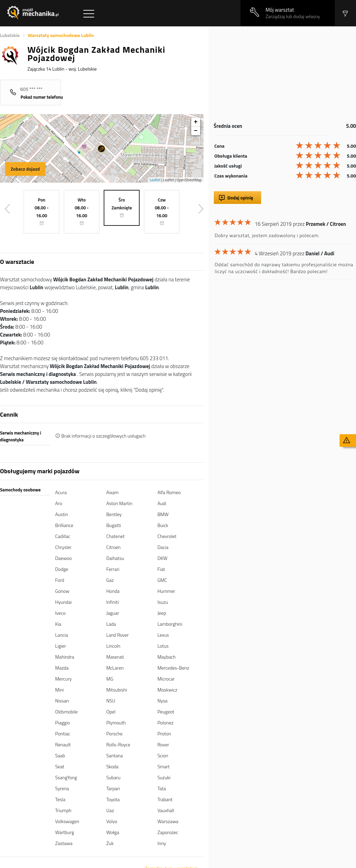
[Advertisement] (284, 74)
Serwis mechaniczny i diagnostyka (21, 436)
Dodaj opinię (240, 198)
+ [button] (196, 122)
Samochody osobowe (20, 490)
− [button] (196, 131)
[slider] (319, 145)
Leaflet (155, 180)
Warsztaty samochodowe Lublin (61, 35)
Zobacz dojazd (25, 169)
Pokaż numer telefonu (42, 97)
